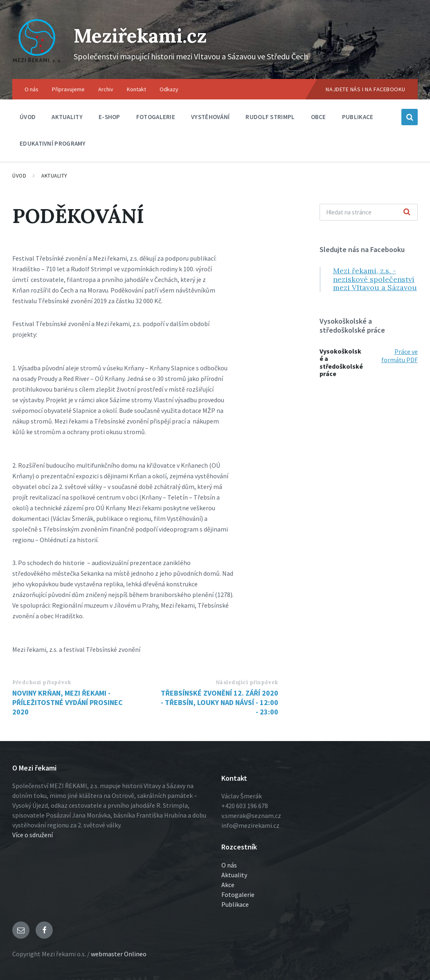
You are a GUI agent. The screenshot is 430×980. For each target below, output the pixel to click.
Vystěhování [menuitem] (210, 117)
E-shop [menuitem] (109, 117)
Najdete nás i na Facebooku (366, 89)
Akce (228, 885)
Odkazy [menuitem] (169, 89)
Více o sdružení (33, 835)
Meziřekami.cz (142, 35)
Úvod (19, 176)
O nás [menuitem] (32, 89)
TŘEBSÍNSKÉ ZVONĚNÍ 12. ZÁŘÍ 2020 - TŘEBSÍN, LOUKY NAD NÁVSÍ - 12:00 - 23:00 (220, 702)
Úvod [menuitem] (28, 117)
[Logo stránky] (37, 63)
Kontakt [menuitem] (136, 89)
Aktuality (54, 176)
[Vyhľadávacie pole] (369, 212)
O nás (229, 865)
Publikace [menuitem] (358, 117)
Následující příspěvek (247, 682)
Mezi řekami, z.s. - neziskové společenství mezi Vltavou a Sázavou (375, 279)
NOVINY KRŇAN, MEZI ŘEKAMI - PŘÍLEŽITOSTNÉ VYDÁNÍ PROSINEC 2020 (68, 702)
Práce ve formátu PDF (400, 356)
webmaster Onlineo (119, 954)
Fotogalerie (238, 894)
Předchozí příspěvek (42, 682)
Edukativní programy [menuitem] (53, 143)
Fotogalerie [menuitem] (156, 117)
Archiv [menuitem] (106, 89)
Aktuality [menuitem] (67, 117)
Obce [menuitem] (319, 117)
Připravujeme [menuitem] (68, 89)
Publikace (235, 904)
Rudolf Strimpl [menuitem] (270, 117)
